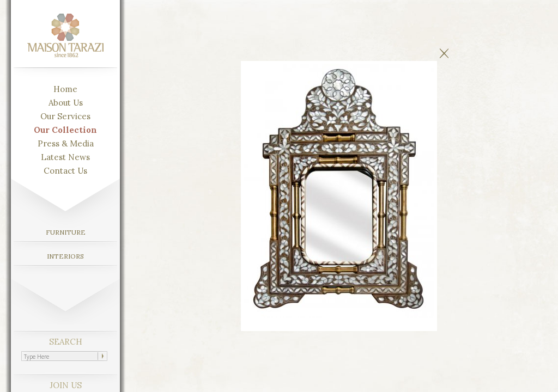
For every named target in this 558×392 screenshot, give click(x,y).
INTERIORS (65, 256)
